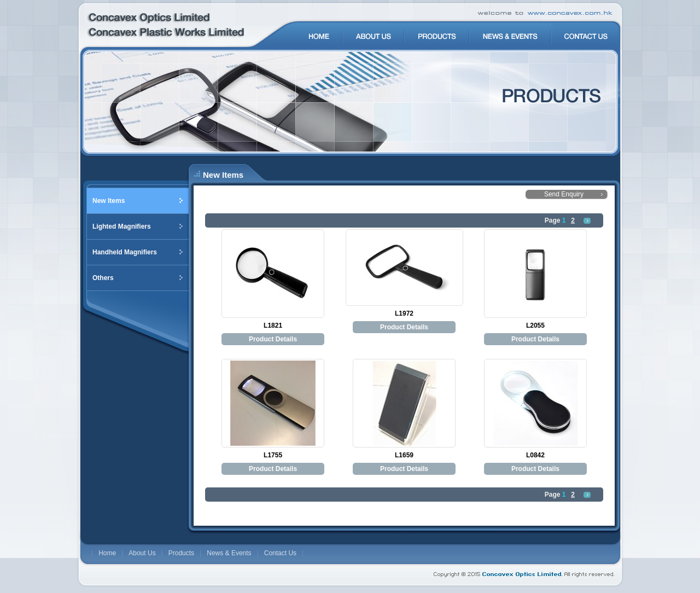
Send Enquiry (564, 194)
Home (107, 553)
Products (181, 553)
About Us (142, 553)
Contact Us (280, 553)
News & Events (229, 553)
